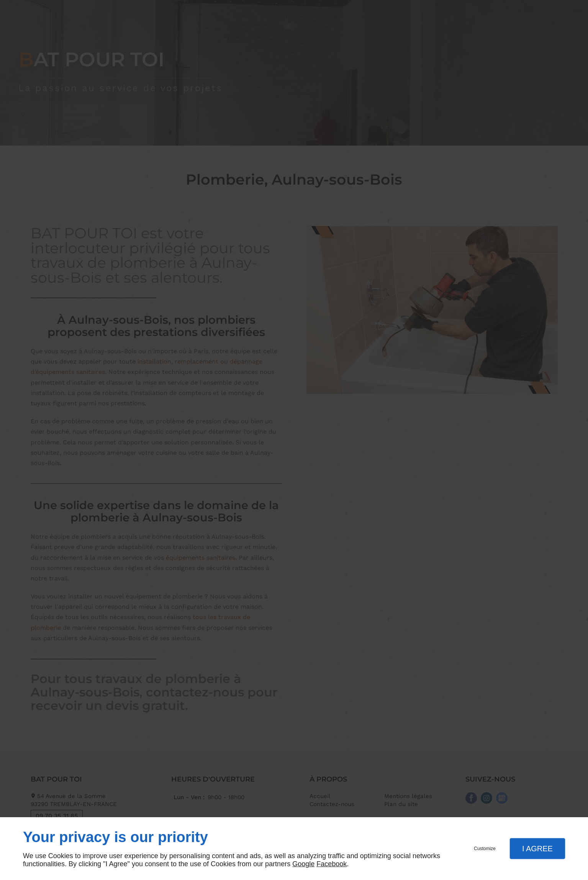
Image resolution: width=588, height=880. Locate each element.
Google (303, 864)
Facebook (332, 864)
